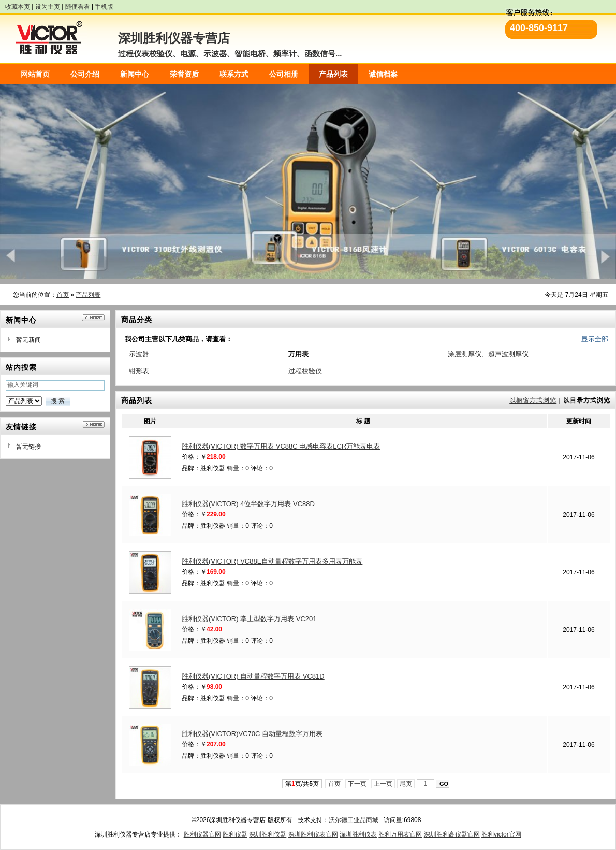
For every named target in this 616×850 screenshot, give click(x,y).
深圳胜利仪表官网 (313, 834)
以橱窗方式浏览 (533, 400)
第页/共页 (302, 784)
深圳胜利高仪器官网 (452, 834)
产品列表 (88, 295)
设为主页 (48, 7)
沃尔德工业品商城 (354, 820)
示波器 (139, 354)
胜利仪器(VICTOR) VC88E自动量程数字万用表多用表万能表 (272, 561)
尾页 (406, 784)
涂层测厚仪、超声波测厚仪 (488, 354)
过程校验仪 (305, 371)
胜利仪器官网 (202, 834)
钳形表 (139, 371)
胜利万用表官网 (400, 834)
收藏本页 (18, 7)
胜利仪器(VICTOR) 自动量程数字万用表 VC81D (253, 676)
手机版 (104, 7)
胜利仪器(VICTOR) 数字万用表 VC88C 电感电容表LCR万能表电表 (281, 446)
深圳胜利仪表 (358, 834)
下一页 (357, 784)
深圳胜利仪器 (268, 834)
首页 (63, 295)
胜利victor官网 (501, 834)
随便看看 (78, 7)
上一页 (383, 784)
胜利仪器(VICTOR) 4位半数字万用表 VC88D (248, 504)
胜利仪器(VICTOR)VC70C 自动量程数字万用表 (252, 734)
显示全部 (595, 339)
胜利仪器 (235, 834)
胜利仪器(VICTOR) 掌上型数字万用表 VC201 (249, 619)
